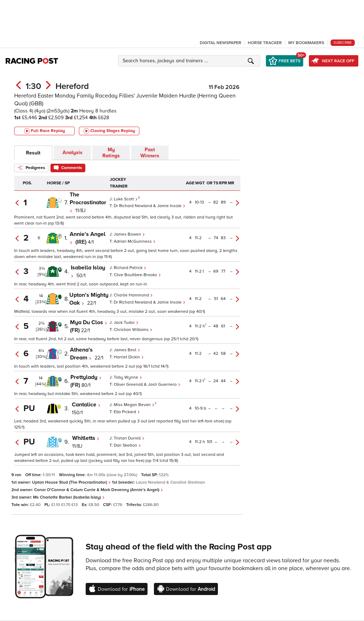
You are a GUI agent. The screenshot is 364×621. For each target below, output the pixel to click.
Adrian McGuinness (135, 241)
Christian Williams (133, 330)
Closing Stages (109, 131)
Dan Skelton (127, 445)
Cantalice (86, 405)
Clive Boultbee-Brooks (137, 275)
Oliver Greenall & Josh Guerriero (147, 385)
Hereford (72, 86)
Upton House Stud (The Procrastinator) (71, 482)
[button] (190, 61)
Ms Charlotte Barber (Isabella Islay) (69, 497)
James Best (127, 350)
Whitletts (86, 438)
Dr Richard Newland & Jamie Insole (150, 206)
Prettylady (86, 377)
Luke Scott (126, 199)
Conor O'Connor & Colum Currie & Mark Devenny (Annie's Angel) (99, 490)
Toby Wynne (128, 377)
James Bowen (129, 234)
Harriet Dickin (129, 357)
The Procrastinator (88, 202)
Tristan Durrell (129, 438)
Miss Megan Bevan (134, 405)
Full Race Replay (45, 131)
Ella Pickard (127, 412)
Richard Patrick (130, 268)
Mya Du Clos (89, 322)
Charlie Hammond (133, 295)
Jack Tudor (126, 323)
